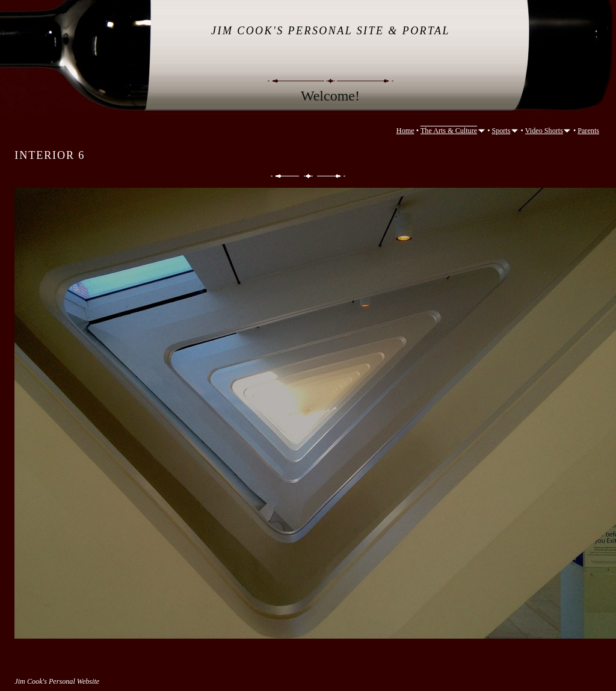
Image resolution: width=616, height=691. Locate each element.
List (308, 176)
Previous (284, 176)
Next (332, 176)
